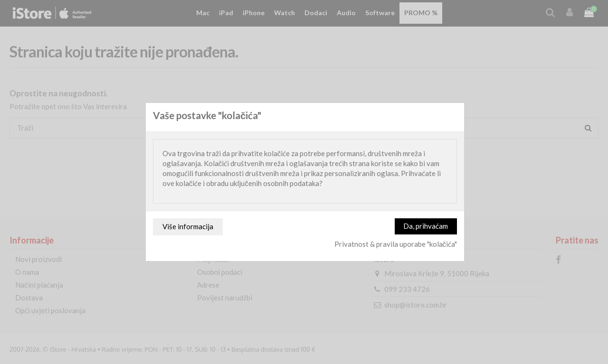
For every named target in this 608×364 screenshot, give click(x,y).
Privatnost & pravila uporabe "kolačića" (396, 244)
